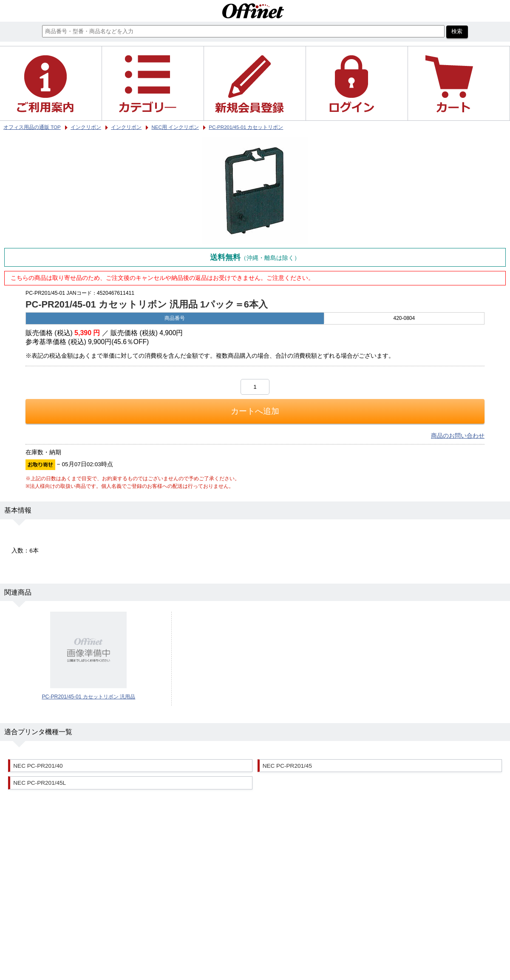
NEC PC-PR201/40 (38, 766)
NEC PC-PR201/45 (287, 766)
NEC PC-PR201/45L (40, 783)
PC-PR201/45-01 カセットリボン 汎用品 (88, 697)
